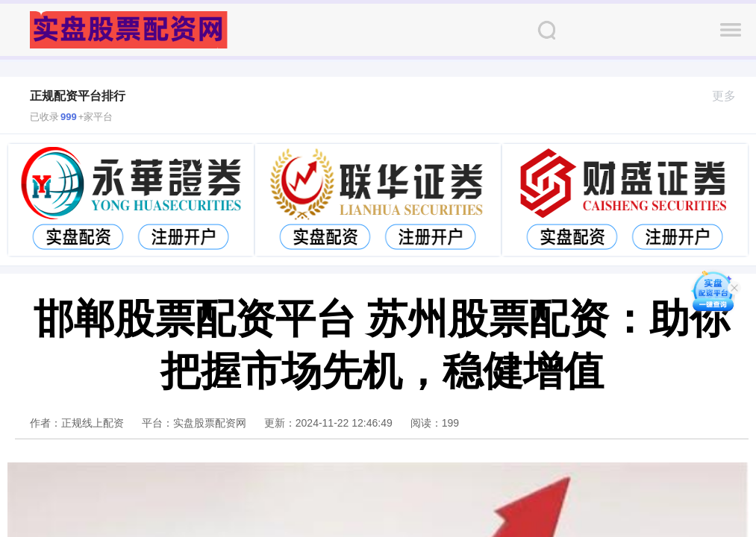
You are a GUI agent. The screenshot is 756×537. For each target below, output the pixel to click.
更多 (730, 96)
